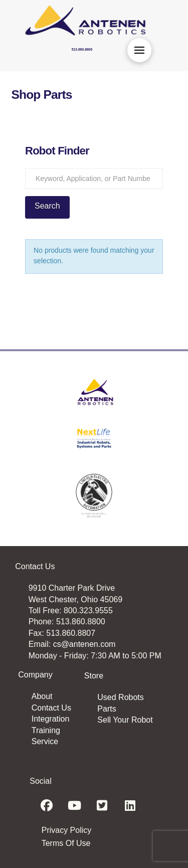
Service (45, 741)
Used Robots (121, 697)
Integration (51, 719)
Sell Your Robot (125, 720)
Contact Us (51, 708)
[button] (139, 50)
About (42, 696)
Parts (107, 709)
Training (46, 730)
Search (47, 206)
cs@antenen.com (84, 644)
